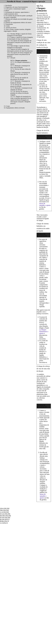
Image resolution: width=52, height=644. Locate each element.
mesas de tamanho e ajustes (45, 204)
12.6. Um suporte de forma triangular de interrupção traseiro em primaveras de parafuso (19, 54)
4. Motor (6, 10)
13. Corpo (7, 106)
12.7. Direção (11, 58)
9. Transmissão (8, 24)
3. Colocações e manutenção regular (15, 9)
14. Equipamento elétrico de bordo (14, 108)
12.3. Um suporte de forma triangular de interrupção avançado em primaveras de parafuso (19, 42)
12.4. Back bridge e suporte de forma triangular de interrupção (18, 47)
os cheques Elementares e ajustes (44, 332)
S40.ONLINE (4, 510)
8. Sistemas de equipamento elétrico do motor (18, 22)
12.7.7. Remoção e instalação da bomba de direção (20, 82)
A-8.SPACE (4, 523)
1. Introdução (8, 5)
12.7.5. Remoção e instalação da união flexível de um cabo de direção (20, 74)
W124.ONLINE (5, 514)
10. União (7, 26)
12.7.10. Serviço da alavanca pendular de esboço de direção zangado (20, 93)
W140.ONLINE (5, 518)
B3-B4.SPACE (5, 519)
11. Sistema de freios (10, 28)
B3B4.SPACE (5, 521)
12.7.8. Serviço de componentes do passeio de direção (21, 85)
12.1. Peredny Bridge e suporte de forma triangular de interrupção (19, 35)
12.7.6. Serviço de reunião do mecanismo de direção (19, 79)
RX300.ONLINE (6, 516)
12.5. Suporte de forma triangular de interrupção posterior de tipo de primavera (20, 50)
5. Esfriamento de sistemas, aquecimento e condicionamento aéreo (17, 13)
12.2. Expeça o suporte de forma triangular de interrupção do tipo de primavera (20, 38)
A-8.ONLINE (4, 512)
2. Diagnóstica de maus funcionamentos (16, 7)
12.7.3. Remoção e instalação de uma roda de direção (20, 67)
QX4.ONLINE (5, 509)
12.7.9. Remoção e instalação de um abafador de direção (21, 89)
